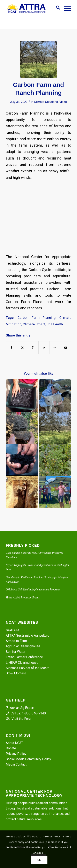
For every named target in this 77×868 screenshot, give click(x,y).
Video (63, 102)
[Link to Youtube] (66, 348)
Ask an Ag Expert (22, 708)
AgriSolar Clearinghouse (23, 646)
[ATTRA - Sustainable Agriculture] (32, 8)
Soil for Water (16, 652)
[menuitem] (56, 8)
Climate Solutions (46, 102)
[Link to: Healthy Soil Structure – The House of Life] (55, 460)
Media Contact (16, 764)
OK (39, 860)
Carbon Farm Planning (37, 318)
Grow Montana (16, 673)
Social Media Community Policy (28, 759)
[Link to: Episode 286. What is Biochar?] (22, 395)
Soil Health (55, 324)
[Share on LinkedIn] (44, 348)
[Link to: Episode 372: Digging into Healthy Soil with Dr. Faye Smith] (22, 492)
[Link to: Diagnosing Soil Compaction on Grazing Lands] (22, 428)
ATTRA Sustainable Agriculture (28, 635)
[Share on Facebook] (11, 348)
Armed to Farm (16, 641)
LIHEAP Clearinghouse (22, 663)
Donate (11, 748)
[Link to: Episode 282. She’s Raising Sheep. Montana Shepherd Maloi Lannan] (55, 395)
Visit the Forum (22, 719)
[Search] (56, 8)
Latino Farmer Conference (24, 657)
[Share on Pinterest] (33, 348)
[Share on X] (22, 348)
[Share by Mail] (55, 348)
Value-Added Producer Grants (23, 598)
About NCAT (14, 743)
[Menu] (66, 8)
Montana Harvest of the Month (28, 668)
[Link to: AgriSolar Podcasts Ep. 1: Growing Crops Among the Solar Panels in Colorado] (55, 492)
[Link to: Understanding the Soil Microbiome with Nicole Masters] (22, 460)
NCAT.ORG (13, 630)
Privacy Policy (16, 754)
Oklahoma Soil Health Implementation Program (33, 590)
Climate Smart (34, 324)
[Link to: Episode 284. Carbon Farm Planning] (55, 428)
